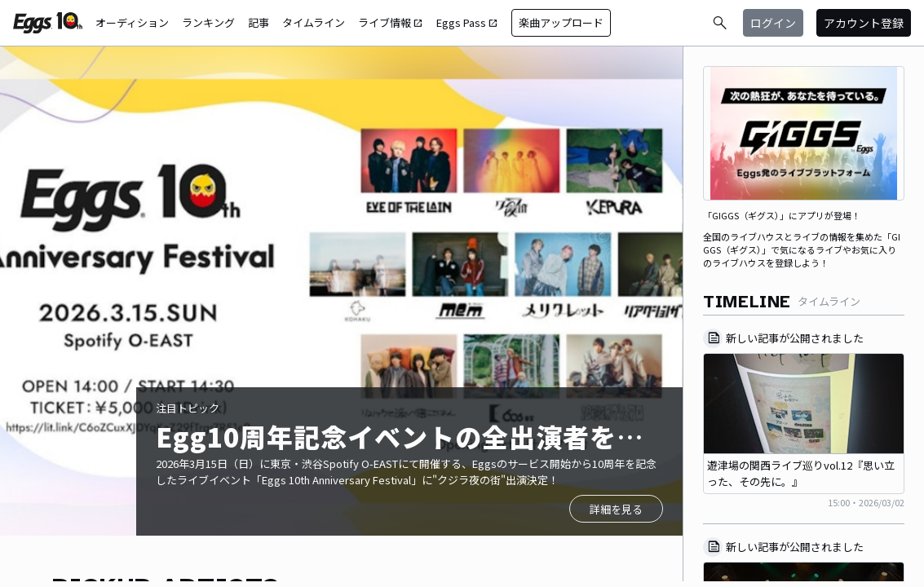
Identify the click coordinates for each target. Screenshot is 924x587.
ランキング (208, 22)
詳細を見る (616, 509)
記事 (259, 22)
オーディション (132, 22)
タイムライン (314, 22)
